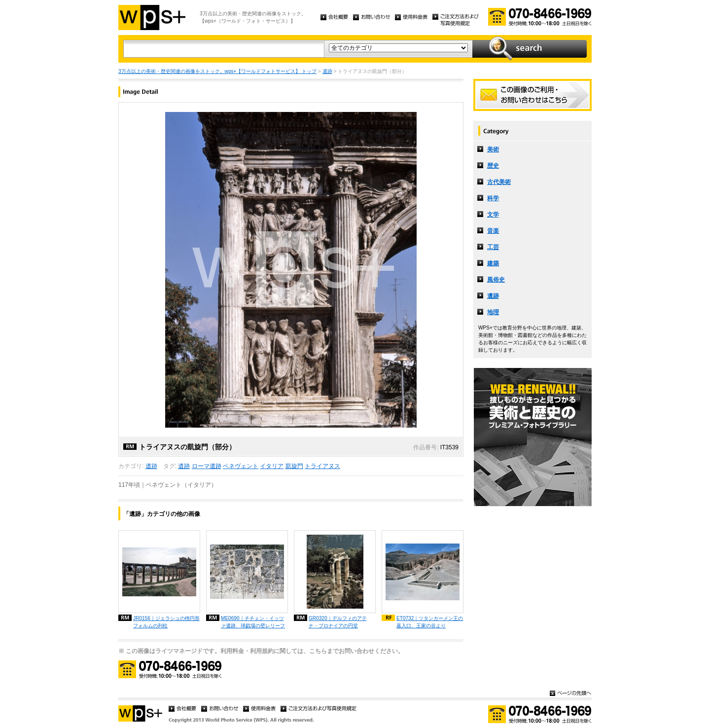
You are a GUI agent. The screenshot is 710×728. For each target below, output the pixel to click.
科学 (493, 198)
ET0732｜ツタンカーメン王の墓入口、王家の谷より (430, 622)
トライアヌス (322, 466)
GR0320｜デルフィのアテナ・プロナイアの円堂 (338, 622)
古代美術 (499, 182)
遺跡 (327, 71)
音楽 (493, 231)
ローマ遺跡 (207, 466)
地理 (493, 312)
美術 (493, 149)
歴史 (493, 166)
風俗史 (496, 280)
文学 (493, 215)
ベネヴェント (241, 466)
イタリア (272, 466)
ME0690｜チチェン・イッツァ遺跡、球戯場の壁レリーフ (253, 622)
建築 (493, 263)
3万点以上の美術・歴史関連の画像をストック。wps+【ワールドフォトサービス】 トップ (217, 71)
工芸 (493, 247)
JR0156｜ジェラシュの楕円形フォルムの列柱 (166, 622)
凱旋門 (294, 466)
